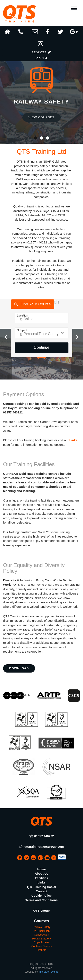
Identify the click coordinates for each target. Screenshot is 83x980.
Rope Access (42, 942)
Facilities (41, 878)
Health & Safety (41, 939)
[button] (41, 46)
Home (42, 869)
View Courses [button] (41, 117)
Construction (41, 935)
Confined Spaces (41, 946)
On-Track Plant (41, 931)
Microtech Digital (48, 972)
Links (73, 440)
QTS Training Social (42, 887)
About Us (41, 874)
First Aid (41, 950)
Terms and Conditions (41, 900)
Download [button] (19, 668)
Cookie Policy (41, 896)
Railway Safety (42, 927)
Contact (42, 891)
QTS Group (42, 911)
